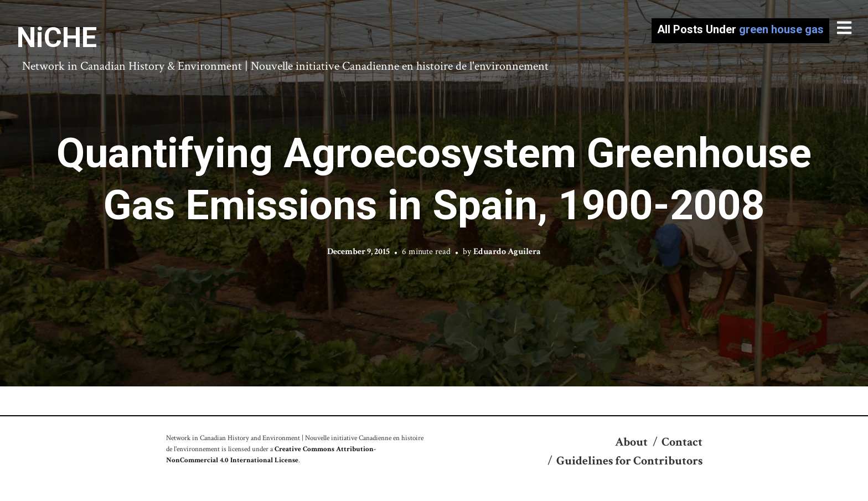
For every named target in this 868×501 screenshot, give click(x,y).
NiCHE (57, 38)
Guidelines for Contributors (629, 461)
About (631, 442)
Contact (682, 442)
